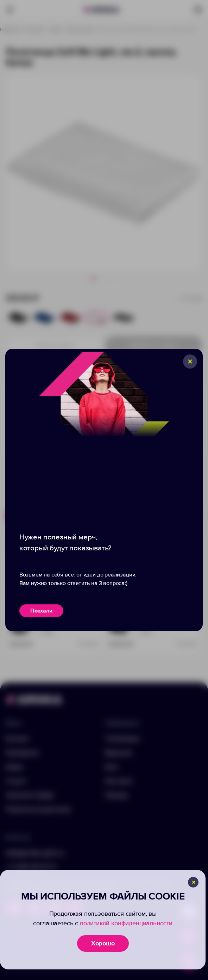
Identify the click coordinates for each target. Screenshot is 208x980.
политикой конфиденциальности (126, 923)
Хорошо (103, 943)
